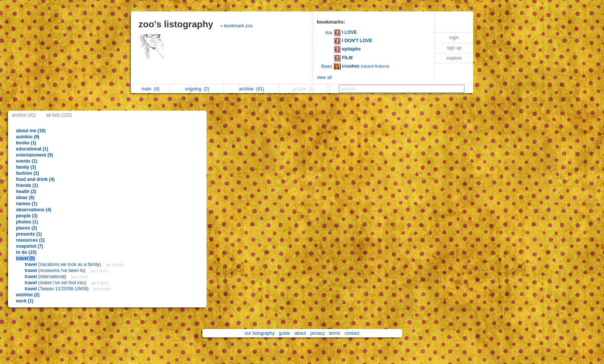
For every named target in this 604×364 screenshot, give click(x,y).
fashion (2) (28, 173)
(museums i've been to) (56, 271)
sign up (454, 48)
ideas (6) (25, 198)
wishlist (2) (28, 295)
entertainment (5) (34, 155)
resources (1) (30, 240)
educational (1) (32, 149)
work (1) (25, 301)
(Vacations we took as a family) (64, 264)
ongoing (197, 89)
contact (352, 333)
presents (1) (29, 234)
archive (252, 89)
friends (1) (27, 185)
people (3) (27, 216)
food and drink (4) (35, 179)
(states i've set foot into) (56, 283)
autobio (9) (28, 137)
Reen (327, 66)
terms (335, 333)
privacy (317, 333)
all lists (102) (59, 115)
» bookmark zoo (236, 26)
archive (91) (24, 115)
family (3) (26, 167)
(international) (46, 277)
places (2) (26, 228)
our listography (260, 333)
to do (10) (26, 252)
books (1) (26, 143)
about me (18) (31, 131)
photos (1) (27, 222)
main (150, 89)
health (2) (26, 191)
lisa (329, 33)
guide (284, 333)
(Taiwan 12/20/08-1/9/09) (57, 289)
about (300, 333)
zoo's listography (176, 24)
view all (324, 78)
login (454, 38)
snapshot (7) (29, 246)
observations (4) (34, 210)
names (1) (27, 204)
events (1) (27, 161)
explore (454, 58)
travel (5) (25, 258)
